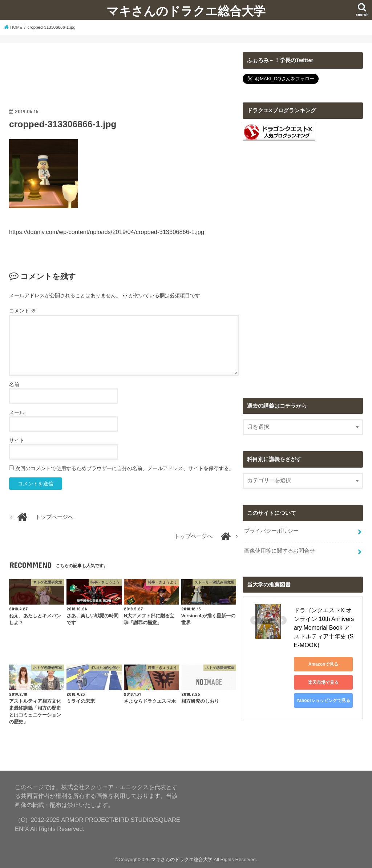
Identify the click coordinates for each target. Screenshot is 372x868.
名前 (14, 384)
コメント (23, 311)
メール (17, 412)
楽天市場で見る (327, 672)
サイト (17, 440)
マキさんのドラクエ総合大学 (186, 11)
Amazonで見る (327, 654)
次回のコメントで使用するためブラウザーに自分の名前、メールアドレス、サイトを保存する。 (125, 468)
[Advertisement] (124, 70)
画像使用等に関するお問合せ (280, 549)
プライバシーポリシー (271, 530)
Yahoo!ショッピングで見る (327, 690)
